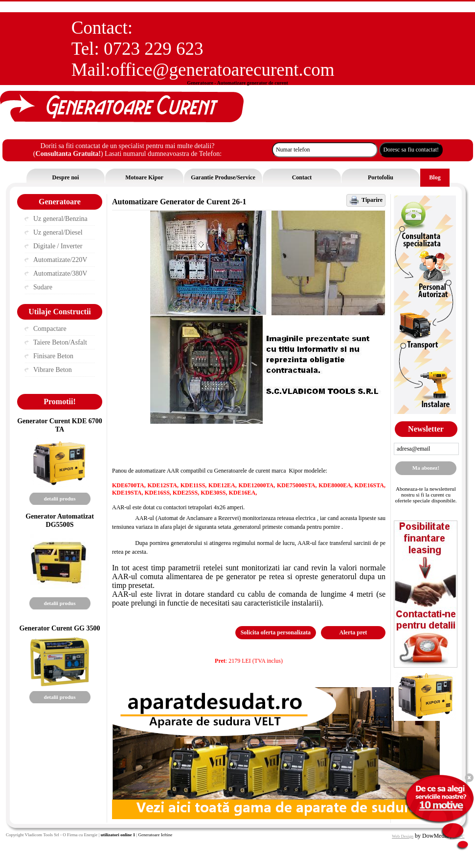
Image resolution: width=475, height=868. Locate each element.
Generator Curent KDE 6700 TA (60, 425)
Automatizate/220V (60, 260)
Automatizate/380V (60, 273)
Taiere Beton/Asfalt (60, 342)
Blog (435, 177)
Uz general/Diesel (58, 232)
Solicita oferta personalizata (276, 632)
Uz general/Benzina (60, 219)
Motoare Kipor (144, 177)
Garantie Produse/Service (223, 177)
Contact (302, 177)
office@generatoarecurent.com (223, 70)
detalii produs (60, 499)
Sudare (43, 287)
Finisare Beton (53, 356)
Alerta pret (353, 632)
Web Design (403, 836)
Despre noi (66, 177)
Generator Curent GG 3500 (59, 628)
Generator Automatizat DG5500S (60, 520)
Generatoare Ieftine (155, 835)
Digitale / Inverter (58, 246)
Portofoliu (381, 177)
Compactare (50, 329)
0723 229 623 (154, 49)
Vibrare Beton (53, 370)
